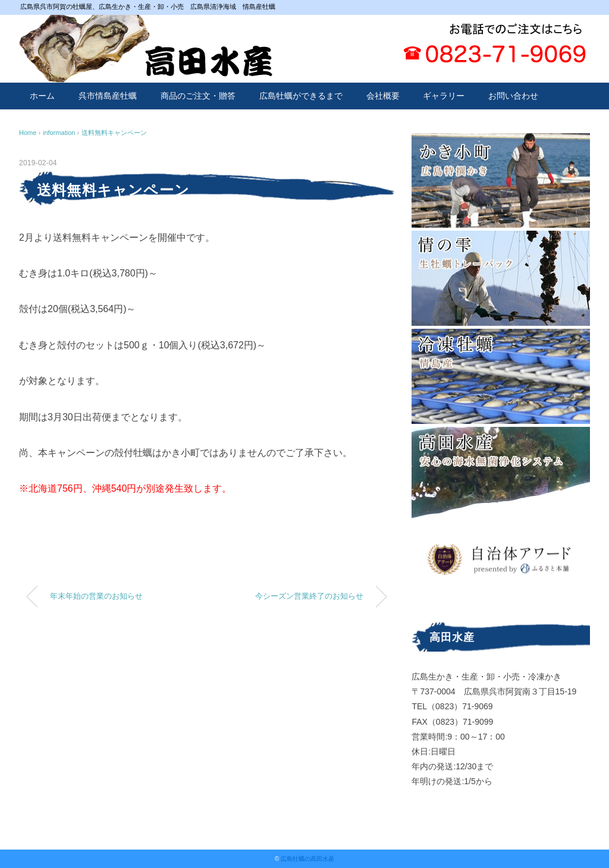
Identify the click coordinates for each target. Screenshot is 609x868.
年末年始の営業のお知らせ (96, 596)
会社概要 (383, 96)
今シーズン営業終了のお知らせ (309, 596)
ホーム (42, 96)
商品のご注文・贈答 (198, 96)
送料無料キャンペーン (114, 133)
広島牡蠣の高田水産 (307, 859)
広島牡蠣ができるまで (301, 96)
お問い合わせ (513, 96)
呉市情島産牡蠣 (108, 96)
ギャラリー (444, 96)
